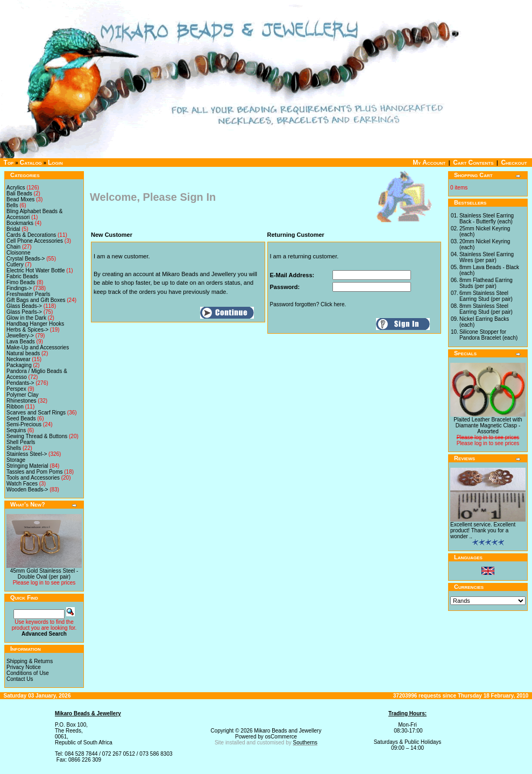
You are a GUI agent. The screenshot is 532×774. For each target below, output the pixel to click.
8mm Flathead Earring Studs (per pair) (486, 283)
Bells (12, 205)
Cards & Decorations (31, 235)
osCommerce (281, 737)
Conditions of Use (28, 673)
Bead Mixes (20, 199)
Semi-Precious (24, 424)
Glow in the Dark (26, 318)
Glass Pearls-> (24, 312)
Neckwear (18, 359)
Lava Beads (21, 342)
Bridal (13, 229)
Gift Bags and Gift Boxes (36, 300)
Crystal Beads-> (26, 259)
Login (55, 163)
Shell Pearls (21, 442)
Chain (13, 247)
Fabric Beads (22, 276)
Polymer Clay (22, 395)
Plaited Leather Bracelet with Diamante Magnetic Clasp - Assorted (488, 425)
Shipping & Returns (30, 661)
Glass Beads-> (24, 306)
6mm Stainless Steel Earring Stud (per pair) (486, 296)
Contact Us (20, 679)
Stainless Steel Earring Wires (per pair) (487, 257)
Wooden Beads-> (27, 490)
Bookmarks (20, 223)
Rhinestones (22, 401)
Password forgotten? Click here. (308, 304)
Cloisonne (18, 253)
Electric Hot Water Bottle (36, 270)
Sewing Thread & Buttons (37, 436)
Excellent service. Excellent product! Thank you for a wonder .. (483, 530)
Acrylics (16, 188)
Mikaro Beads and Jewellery (288, 731)
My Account (429, 163)
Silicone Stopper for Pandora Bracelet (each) (488, 335)
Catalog (31, 163)
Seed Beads (21, 418)
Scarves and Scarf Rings (36, 413)
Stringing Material (27, 466)
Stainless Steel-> (27, 454)
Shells (14, 448)
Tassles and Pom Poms (35, 472)
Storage (16, 460)
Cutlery (15, 265)
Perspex (16, 389)
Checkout (514, 163)
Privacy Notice (24, 667)
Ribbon (15, 407)
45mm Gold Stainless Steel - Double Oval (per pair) (44, 574)
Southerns (306, 743)
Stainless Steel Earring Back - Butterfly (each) (487, 219)
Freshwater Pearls (28, 294)
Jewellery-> (20, 336)
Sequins (16, 430)
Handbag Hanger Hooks (35, 324)
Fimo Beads (21, 282)
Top (9, 163)
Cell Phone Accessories (35, 241)
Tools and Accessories (33, 478)
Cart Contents (473, 163)
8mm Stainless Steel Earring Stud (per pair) (486, 309)
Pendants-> (20, 383)
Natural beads (23, 353)
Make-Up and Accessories (38, 347)
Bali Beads (19, 193)
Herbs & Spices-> (27, 330)
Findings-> (19, 288)
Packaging (19, 365)
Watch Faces (22, 484)
